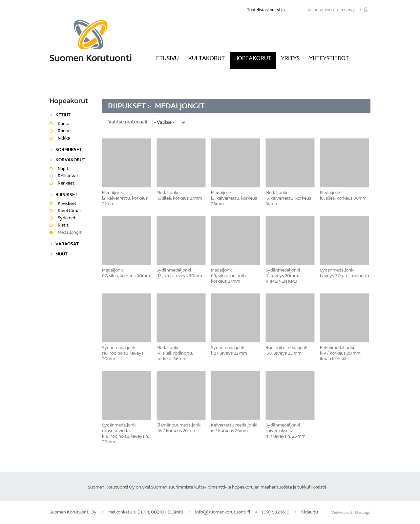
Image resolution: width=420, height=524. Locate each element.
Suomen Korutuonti (91, 40)
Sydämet (67, 218)
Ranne (64, 131)
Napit (63, 169)
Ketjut (63, 115)
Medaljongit (70, 233)
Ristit (63, 226)
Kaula (63, 124)
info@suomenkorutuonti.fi (223, 513)
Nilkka (64, 139)
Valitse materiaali (128, 122)
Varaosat (67, 244)
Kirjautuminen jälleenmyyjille (334, 10)
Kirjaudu (310, 513)
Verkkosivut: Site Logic (351, 513)
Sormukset (69, 150)
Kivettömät (70, 211)
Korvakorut (70, 160)
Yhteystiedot (329, 59)
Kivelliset (67, 204)
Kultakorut (207, 59)
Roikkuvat (68, 176)
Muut (62, 254)
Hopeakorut (253, 59)
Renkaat (66, 184)
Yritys (290, 59)
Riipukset (128, 106)
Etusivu (168, 59)
